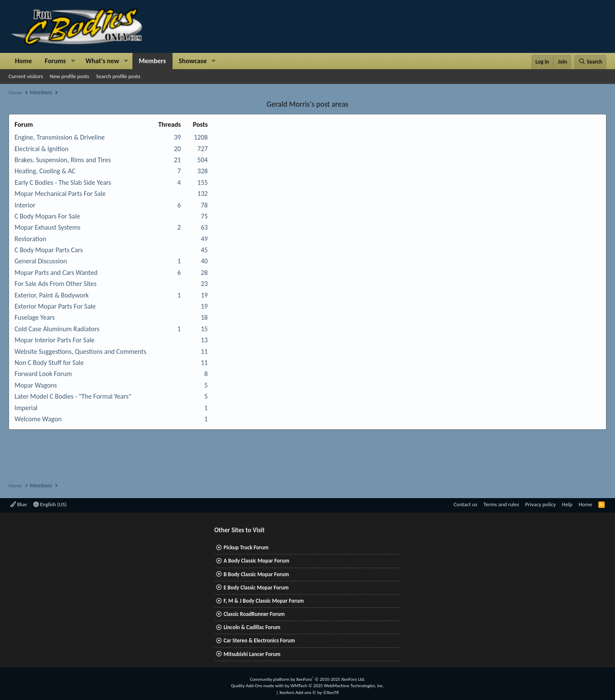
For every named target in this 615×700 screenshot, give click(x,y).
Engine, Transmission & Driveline (60, 137)
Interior (25, 205)
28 (204, 273)
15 (204, 329)
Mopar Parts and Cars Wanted (56, 273)
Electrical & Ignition (41, 149)
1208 (201, 137)
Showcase (193, 61)
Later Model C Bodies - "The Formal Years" (73, 396)
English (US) (50, 504)
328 (202, 171)
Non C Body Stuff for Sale (49, 363)
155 (202, 182)
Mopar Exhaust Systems (47, 227)
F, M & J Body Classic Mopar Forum (264, 601)
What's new (102, 61)
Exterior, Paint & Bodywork (52, 295)
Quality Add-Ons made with (258, 686)
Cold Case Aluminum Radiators (57, 329)
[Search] (590, 62)
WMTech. (337, 686)
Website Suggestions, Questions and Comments (80, 351)
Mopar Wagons (36, 385)
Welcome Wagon (38, 419)
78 (204, 205)
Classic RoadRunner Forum (254, 614)
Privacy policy (541, 504)
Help (567, 504)
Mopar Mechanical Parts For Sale (60, 194)
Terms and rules (501, 504)
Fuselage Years (35, 317)
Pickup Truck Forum (246, 547)
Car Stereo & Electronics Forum (259, 640)
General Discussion (41, 261)
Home (23, 61)
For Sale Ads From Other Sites (56, 284)
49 (204, 239)
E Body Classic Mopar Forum (256, 588)
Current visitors (26, 76)
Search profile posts (118, 76)
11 (204, 351)
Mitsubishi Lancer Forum (252, 654)
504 (202, 160)
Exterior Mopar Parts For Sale (55, 306)
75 (204, 216)
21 (177, 160)
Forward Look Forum (43, 374)
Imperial (26, 408)
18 (204, 317)
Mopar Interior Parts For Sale (55, 340)
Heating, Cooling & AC (45, 171)
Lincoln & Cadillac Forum (252, 627)
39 (177, 137)
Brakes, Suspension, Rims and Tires (63, 160)
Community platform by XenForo (307, 679)
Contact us (466, 504)
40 (204, 261)
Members (152, 61)
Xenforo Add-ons (309, 693)
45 (204, 250)
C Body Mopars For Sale (47, 216)
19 (204, 295)
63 (204, 227)
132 (202, 194)
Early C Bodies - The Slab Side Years (63, 182)
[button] (73, 61)
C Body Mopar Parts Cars (49, 250)
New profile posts (70, 76)
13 (204, 340)
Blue (19, 504)
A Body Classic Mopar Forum (256, 561)
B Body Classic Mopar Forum (256, 574)
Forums (55, 61)
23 (204, 284)
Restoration (31, 239)
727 (202, 149)
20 (177, 149)
